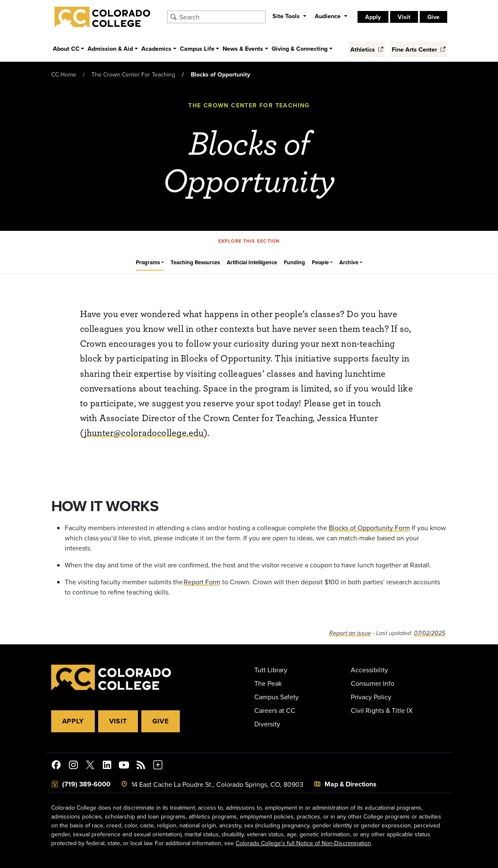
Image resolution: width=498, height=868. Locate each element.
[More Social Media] (158, 766)
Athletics (367, 49)
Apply (373, 17)
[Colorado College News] (141, 766)
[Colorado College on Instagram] (73, 766)
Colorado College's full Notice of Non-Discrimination (303, 843)
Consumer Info (373, 683)
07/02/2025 (429, 633)
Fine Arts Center (419, 49)
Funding (294, 262)
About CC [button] (66, 48)
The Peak (268, 683)
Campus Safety (277, 697)
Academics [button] (156, 48)
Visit (404, 17)
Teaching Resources (195, 262)
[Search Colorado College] (221, 17)
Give (433, 17)
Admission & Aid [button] (110, 48)
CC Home (64, 74)
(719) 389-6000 (86, 784)
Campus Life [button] (197, 48)
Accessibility (369, 670)
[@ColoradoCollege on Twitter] (90, 766)
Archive (349, 262)
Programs (148, 262)
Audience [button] (329, 16)
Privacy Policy (371, 697)
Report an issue (350, 633)
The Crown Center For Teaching (133, 74)
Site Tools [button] (287, 16)
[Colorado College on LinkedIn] (107, 766)
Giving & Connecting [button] (300, 48)
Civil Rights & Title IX (382, 710)
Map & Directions (351, 784)
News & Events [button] (243, 48)
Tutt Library (271, 670)
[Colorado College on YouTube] (124, 766)
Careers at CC (275, 710)
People (320, 262)
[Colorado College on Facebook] (56, 766)
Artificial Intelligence (252, 262)
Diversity (267, 724)
